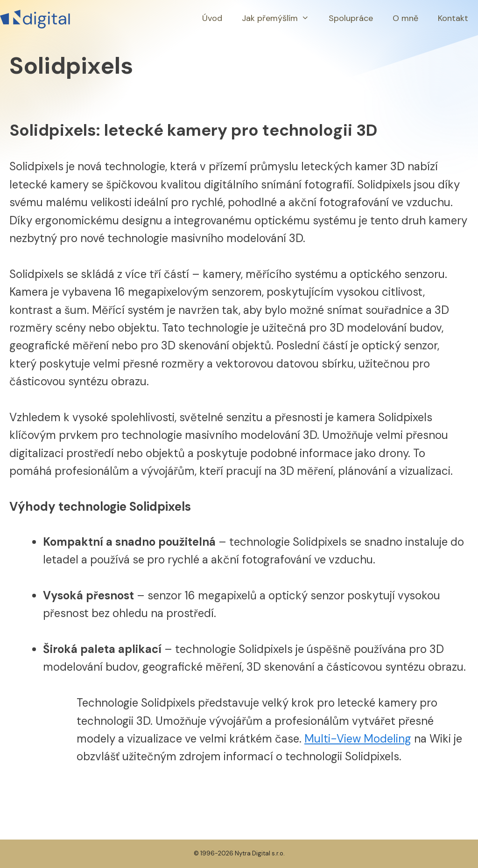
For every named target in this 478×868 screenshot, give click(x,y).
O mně (405, 18)
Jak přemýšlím (280, 18)
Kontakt (453, 18)
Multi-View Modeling (358, 739)
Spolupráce (351, 18)
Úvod (212, 18)
